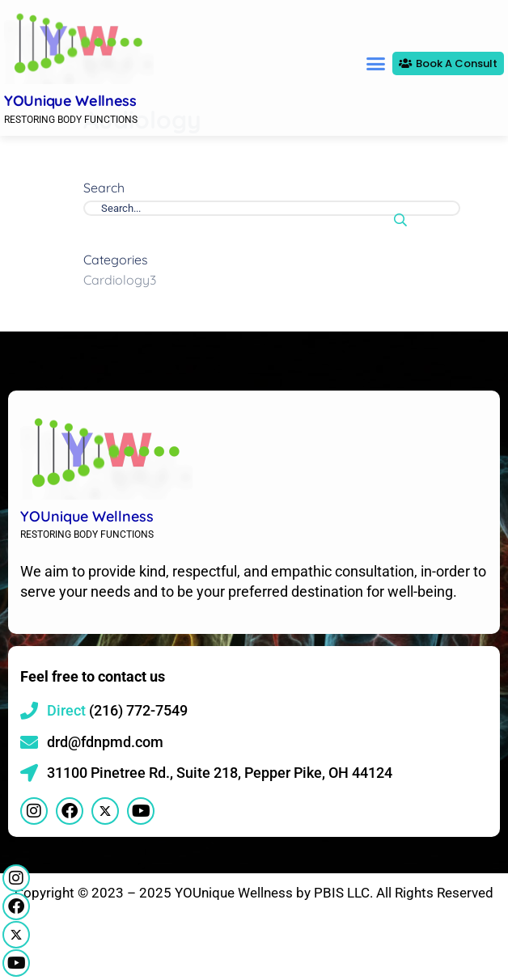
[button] (375, 64)
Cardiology (120, 327)
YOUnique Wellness (70, 101)
